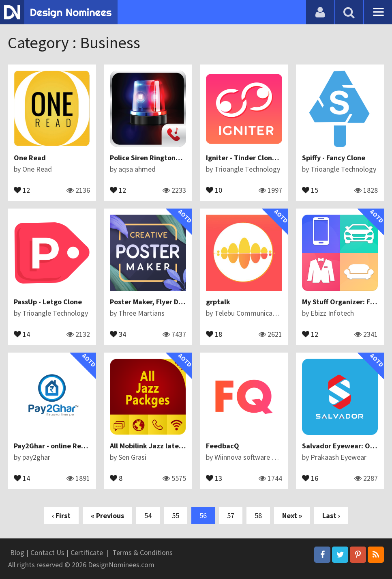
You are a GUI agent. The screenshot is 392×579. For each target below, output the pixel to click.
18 (214, 334)
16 (310, 478)
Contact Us (47, 552)
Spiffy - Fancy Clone (334, 158)
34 (118, 334)
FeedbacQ (223, 446)
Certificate (87, 552)
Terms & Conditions (142, 552)
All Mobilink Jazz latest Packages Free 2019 (181, 446)
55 (176, 516)
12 (22, 189)
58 (258, 516)
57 (231, 516)
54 (148, 516)
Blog (17, 552)
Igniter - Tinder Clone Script (252, 158)
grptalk (218, 302)
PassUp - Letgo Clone (48, 302)
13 (214, 478)
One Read (30, 158)
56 (203, 516)
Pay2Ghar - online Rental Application (74, 446)
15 (310, 189)
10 (214, 189)
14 (22, 334)
